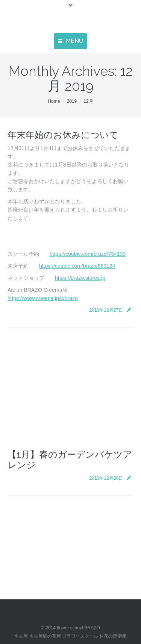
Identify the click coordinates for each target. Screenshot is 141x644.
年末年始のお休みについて (63, 135)
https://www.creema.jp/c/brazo (43, 298)
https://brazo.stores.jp (80, 278)
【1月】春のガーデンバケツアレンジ (70, 460)
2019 (72, 101)
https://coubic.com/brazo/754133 (88, 254)
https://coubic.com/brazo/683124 (77, 266)
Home (54, 101)
